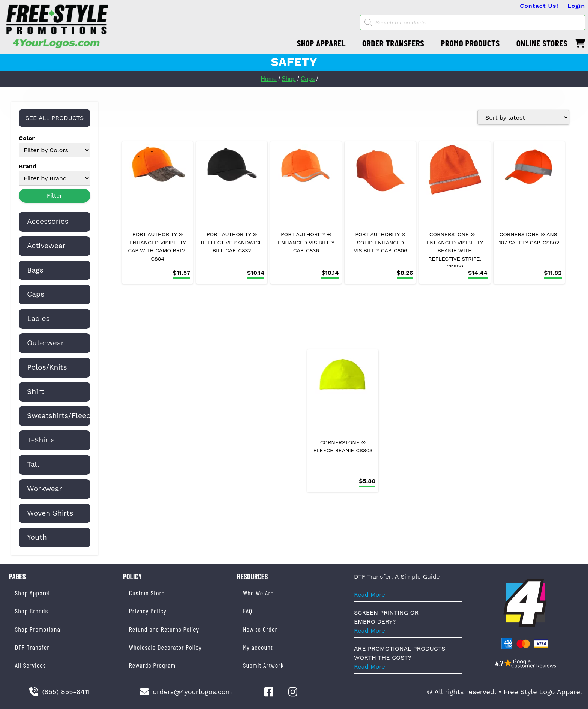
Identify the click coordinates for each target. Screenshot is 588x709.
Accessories (48, 221)
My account (258, 647)
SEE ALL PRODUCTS (54, 118)
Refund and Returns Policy (164, 629)
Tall (33, 464)
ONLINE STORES (542, 43)
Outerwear (46, 343)
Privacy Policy (148, 611)
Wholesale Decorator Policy (165, 647)
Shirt (35, 392)
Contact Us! (539, 6)
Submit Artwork (263, 665)
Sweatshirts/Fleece (61, 416)
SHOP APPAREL (321, 43)
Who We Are (258, 593)
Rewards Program (152, 665)
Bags (35, 270)
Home (269, 79)
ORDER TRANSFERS (393, 43)
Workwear (45, 489)
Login (576, 6)
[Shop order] (523, 117)
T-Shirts (41, 440)
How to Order (260, 629)
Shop (289, 79)
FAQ (248, 611)
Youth (37, 537)
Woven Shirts (50, 513)
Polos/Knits (47, 367)
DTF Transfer (32, 647)
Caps (308, 79)
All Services (31, 665)
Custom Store (147, 593)
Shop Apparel (32, 593)
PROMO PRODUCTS (470, 43)
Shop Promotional (39, 629)
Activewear (46, 246)
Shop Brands (32, 611)
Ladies (38, 319)
